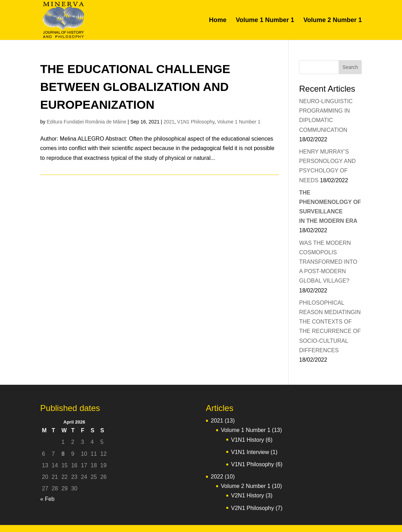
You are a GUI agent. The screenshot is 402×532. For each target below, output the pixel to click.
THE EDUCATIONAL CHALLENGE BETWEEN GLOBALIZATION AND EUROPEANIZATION (135, 87)
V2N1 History (248, 495)
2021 (169, 122)
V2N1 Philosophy (253, 508)
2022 (217, 477)
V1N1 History (248, 440)
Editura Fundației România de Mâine (86, 122)
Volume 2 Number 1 (332, 20)
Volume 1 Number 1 (265, 20)
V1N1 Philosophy (196, 122)
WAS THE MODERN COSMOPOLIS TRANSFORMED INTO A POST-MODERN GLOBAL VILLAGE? (328, 262)
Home (218, 20)
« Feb (47, 499)
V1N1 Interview (250, 452)
